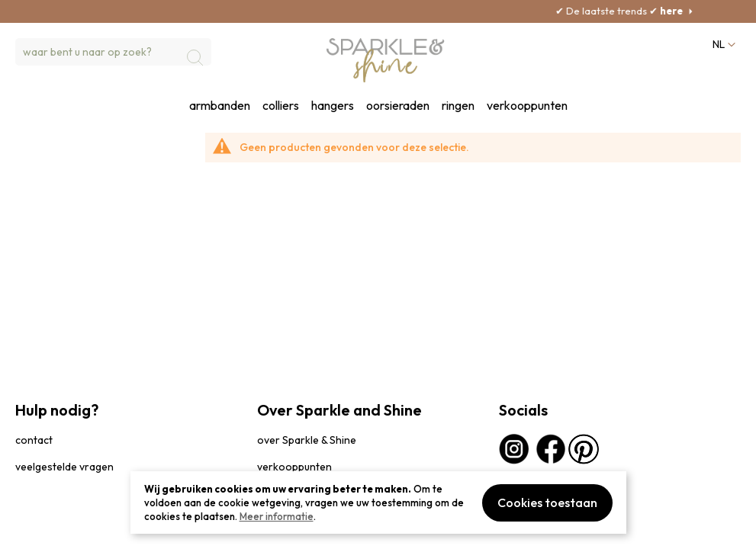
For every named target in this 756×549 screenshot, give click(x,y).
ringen (458, 106)
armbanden (220, 106)
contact (34, 440)
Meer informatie (277, 516)
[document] (378, 502)
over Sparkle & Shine (307, 440)
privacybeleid (43, 530)
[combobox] (113, 52)
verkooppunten (527, 106)
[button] (722, 45)
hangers (333, 106)
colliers (281, 106)
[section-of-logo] (386, 60)
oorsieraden (398, 106)
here (690, 11)
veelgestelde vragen (64, 467)
